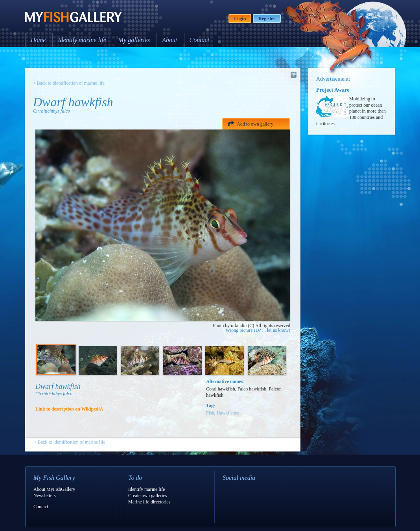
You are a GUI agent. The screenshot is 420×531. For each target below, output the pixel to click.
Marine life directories (149, 502)
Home (38, 40)
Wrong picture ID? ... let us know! (258, 330)
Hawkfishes (228, 413)
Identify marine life (82, 40)
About (169, 40)
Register (267, 19)
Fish (210, 413)
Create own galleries (148, 496)
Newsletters (45, 496)
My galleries (134, 40)
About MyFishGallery (54, 489)
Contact (200, 40)
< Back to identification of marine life (69, 83)
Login (240, 19)
